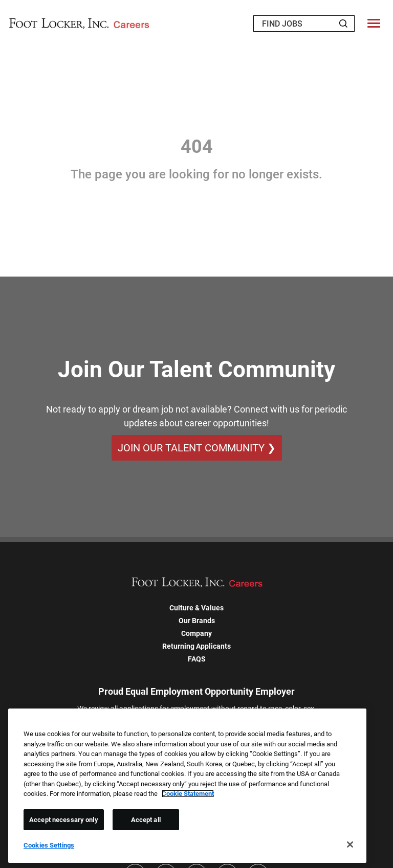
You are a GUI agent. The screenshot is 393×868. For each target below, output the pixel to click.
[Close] (350, 844)
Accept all (146, 820)
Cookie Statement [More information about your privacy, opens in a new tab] (188, 794)
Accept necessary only (64, 820)
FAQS (197, 659)
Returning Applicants (196, 646)
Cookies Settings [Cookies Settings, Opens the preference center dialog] (49, 845)
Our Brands (197, 621)
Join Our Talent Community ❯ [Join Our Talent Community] (197, 448)
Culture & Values (196, 608)
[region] (187, 786)
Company (196, 633)
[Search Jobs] (343, 24)
